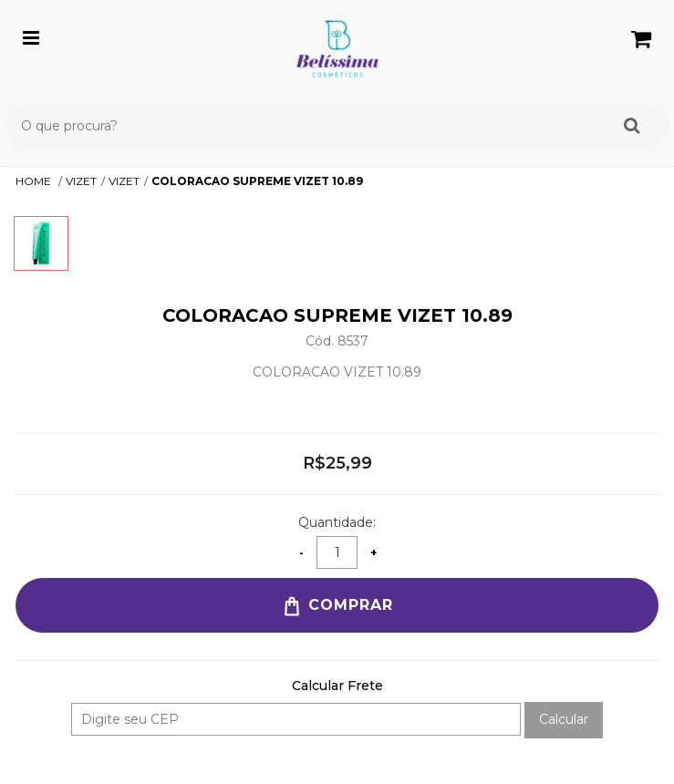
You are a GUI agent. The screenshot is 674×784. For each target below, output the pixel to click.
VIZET (81, 181)
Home (35, 181)
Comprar (337, 606)
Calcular (564, 719)
